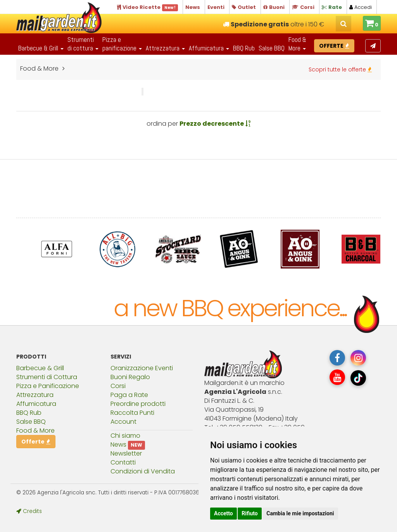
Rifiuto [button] (250, 513)
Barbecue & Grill (40, 368)
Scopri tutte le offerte (340, 69)
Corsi (118, 386)
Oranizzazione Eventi (142, 368)
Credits (29, 511)
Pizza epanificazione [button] (122, 44)
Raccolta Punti (132, 413)
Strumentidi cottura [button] (83, 44)
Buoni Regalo (130, 377)
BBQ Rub (244, 48)
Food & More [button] (297, 44)
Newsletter (126, 453)
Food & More (35, 431)
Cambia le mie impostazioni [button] (300, 513)
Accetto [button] (224, 513)
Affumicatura (36, 404)
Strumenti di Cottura (47, 377)
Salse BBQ (272, 48)
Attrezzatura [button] (165, 48)
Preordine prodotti (138, 404)
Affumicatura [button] (209, 48)
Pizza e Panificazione (48, 386)
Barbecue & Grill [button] (41, 48)
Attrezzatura (35, 395)
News (118, 444)
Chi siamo (125, 436)
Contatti (123, 462)
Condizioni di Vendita (143, 471)
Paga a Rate (129, 395)
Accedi (361, 7)
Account (123, 422)
